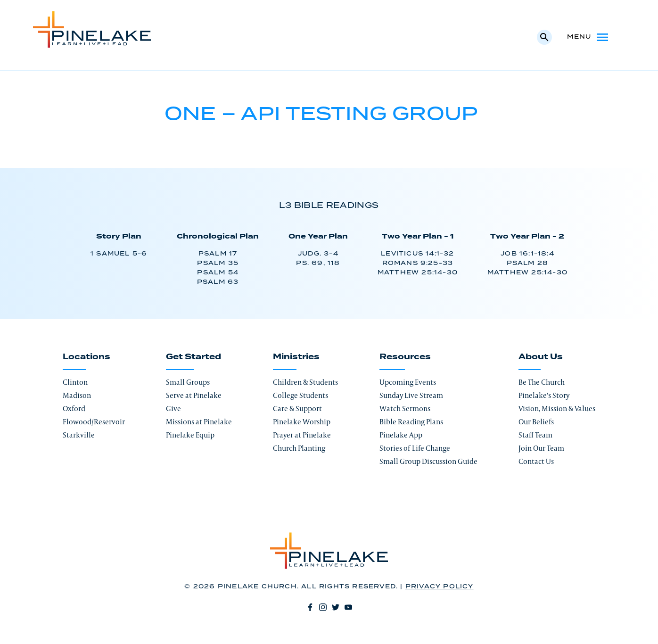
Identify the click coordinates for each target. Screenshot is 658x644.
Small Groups (188, 382)
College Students (300, 395)
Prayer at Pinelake (302, 435)
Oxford (74, 409)
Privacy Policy (440, 587)
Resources (405, 357)
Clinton (75, 382)
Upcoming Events (408, 382)
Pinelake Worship (302, 422)
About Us (541, 357)
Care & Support (297, 409)
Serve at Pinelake (194, 395)
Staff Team (535, 435)
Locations (86, 357)
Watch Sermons (405, 409)
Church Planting (299, 448)
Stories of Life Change (415, 448)
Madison (77, 395)
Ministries (296, 357)
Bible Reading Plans (411, 422)
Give (173, 409)
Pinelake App (401, 435)
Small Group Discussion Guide (428, 461)
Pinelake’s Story (544, 395)
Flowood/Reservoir (94, 422)
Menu (588, 37)
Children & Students (305, 382)
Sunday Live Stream (411, 395)
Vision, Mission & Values (557, 409)
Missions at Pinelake (199, 422)
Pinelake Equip (190, 435)
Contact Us (536, 461)
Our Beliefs (536, 422)
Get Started (193, 357)
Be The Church (542, 382)
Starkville (79, 435)
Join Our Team (541, 448)
